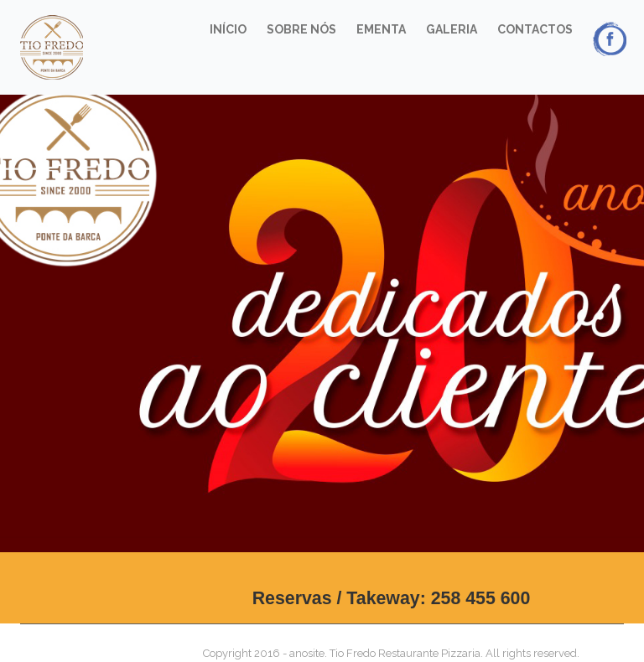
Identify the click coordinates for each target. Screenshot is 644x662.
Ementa (381, 29)
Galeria (452, 29)
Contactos (535, 29)
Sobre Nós (301, 29)
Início (228, 29)
